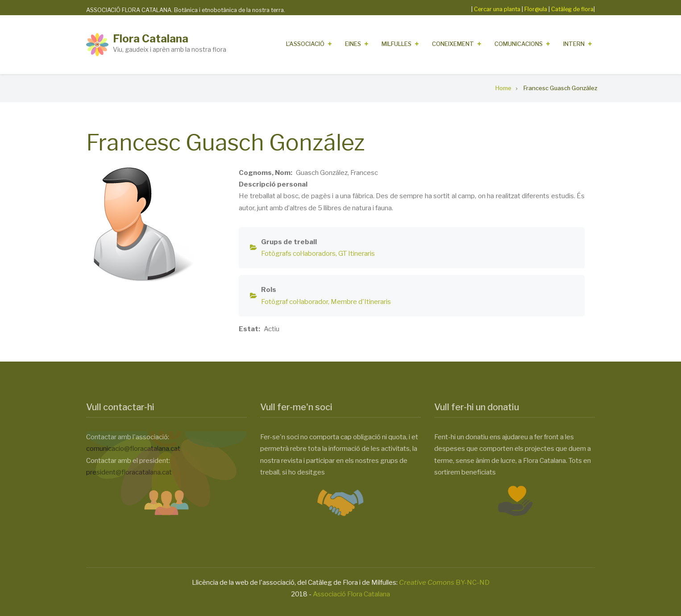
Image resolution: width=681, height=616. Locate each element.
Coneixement (453, 44)
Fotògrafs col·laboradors (298, 254)
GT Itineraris (357, 254)
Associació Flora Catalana (351, 594)
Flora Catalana (151, 39)
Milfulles (397, 44)
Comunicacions (519, 44)
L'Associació (305, 44)
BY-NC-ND (444, 583)
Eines (353, 44)
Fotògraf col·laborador (295, 302)
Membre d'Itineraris (361, 302)
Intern (574, 44)
